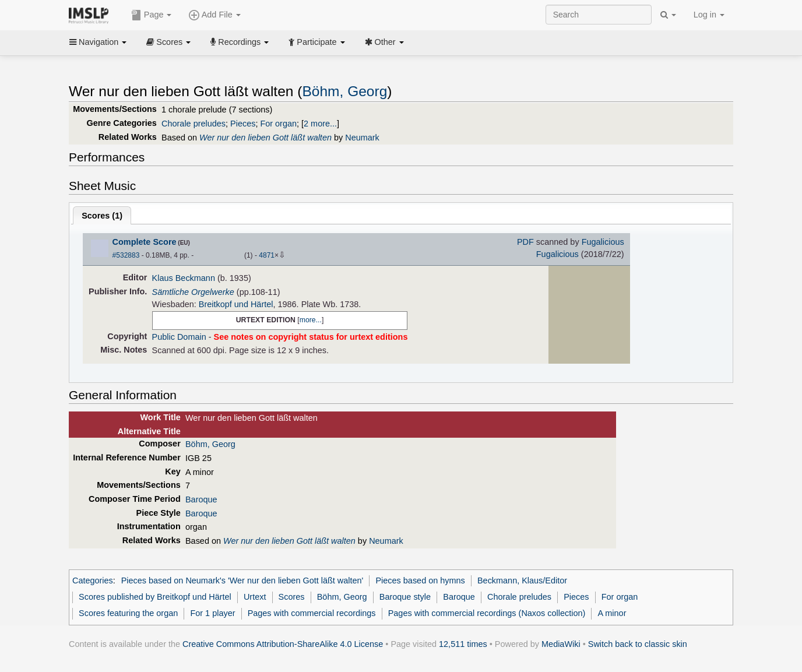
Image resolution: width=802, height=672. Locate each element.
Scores (168, 42)
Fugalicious (603, 242)
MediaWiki (561, 644)
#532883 (126, 255)
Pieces (243, 124)
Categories (93, 580)
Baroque (201, 499)
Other (384, 42)
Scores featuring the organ (128, 613)
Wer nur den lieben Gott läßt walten (265, 138)
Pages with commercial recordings (312, 613)
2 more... (320, 124)
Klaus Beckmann (184, 278)
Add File (214, 15)
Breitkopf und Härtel (236, 304)
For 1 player (212, 613)
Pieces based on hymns (420, 580)
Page (152, 15)
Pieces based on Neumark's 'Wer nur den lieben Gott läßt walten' (242, 580)
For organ (278, 124)
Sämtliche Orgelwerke (193, 292)
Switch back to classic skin (638, 644)
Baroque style (405, 597)
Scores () (102, 216)
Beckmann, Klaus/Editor (522, 580)
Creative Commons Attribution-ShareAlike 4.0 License (283, 644)
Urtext (255, 597)
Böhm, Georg (344, 91)
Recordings (240, 42)
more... (311, 320)
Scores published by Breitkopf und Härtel (155, 597)
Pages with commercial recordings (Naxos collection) (487, 613)
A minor (612, 613)
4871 (267, 255)
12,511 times (463, 644)
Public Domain (179, 337)
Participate (316, 42)
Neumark (362, 138)
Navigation (98, 42)
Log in (709, 15)
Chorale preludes (194, 124)
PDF (525, 242)
